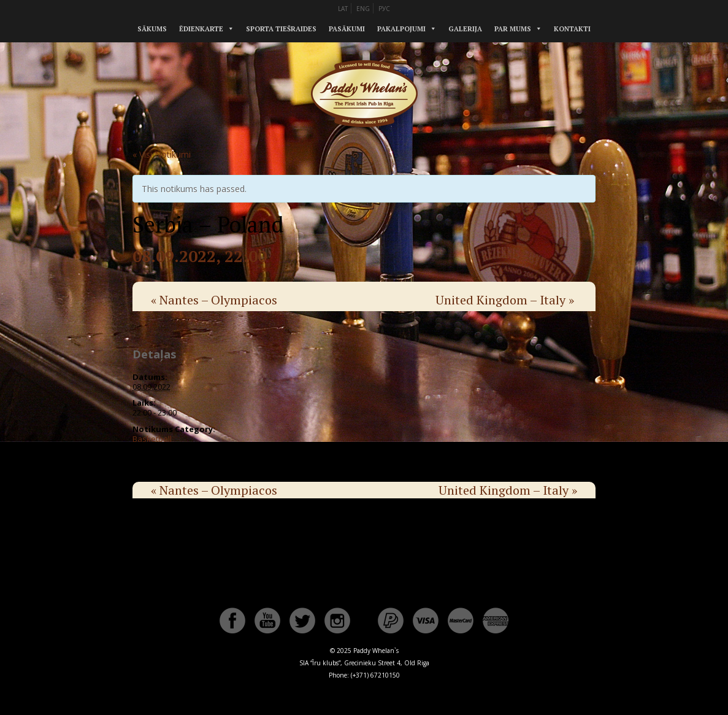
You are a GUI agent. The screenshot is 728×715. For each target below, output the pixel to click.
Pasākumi (347, 29)
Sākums (152, 29)
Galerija (465, 29)
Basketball (152, 439)
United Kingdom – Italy (505, 300)
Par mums (513, 29)
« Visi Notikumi (162, 154)
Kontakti (572, 29)
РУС (384, 9)
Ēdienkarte (201, 29)
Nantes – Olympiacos (214, 300)
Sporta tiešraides (281, 29)
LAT (343, 9)
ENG (363, 9)
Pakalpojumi (401, 29)
